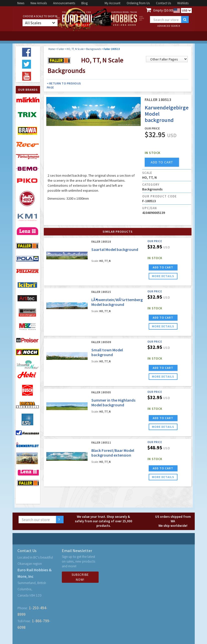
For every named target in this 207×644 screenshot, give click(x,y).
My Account (113, 3)
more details (163, 276)
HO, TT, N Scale (75, 49)
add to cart (162, 162)
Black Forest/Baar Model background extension (113, 453)
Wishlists (183, 3)
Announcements (64, 3)
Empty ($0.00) (163, 10)
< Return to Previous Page (64, 85)
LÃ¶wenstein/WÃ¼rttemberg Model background (117, 302)
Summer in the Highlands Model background (113, 402)
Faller (61, 49)
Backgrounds (94, 49)
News (21, 3)
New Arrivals (39, 3)
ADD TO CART (163, 267)
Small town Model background (107, 352)
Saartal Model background (115, 249)
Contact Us (163, 3)
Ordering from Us (138, 3)
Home (52, 49)
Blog (84, 3)
